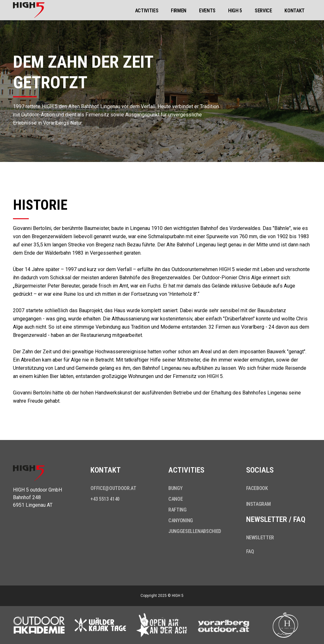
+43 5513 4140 (105, 499)
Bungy (175, 488)
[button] (147, 10)
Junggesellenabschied (195, 531)
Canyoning (181, 520)
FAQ (250, 551)
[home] (29, 10)
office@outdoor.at (113, 488)
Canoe (175, 499)
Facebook (257, 488)
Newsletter (260, 538)
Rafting (178, 510)
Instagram (259, 504)
